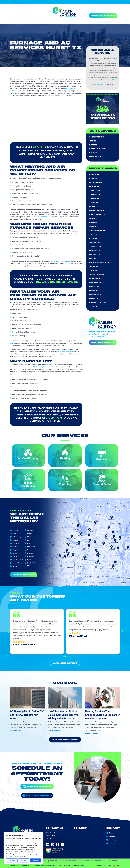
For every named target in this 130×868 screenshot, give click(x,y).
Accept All (35, 860)
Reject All (24, 860)
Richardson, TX (96, 135)
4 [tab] (68, 654)
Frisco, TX (93, 75)
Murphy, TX (94, 115)
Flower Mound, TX (97, 71)
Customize (12, 860)
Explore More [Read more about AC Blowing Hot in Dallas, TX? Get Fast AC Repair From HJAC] (16, 731)
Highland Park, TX (97, 87)
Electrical (53, 21)
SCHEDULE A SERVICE (103, 16)
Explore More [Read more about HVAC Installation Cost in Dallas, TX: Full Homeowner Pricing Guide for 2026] (54, 731)
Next (117, 631)
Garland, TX (94, 79)
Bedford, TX (94, 43)
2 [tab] (65, 654)
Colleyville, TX (96, 51)
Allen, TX (93, 35)
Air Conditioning (31, 21)
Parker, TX (93, 123)
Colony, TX (94, 154)
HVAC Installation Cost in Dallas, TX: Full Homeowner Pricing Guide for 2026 (63, 715)
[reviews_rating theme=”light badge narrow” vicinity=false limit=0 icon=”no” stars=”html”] (102, 301)
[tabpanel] (40, 631)
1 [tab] (63, 654)
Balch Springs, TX (97, 39)
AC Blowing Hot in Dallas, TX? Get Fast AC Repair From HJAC (27, 715)
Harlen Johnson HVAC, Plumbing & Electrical (35, 354)
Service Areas (114, 21)
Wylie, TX (93, 162)
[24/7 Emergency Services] (92, 7)
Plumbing (63, 21)
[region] (23, 848)
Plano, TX (103, 127)
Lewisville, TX (95, 103)
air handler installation (65, 332)
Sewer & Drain (101, 21)
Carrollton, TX (103, 47)
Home (11, 21)
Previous (13, 631)
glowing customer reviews (57, 264)
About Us (19, 21)
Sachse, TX (93, 147)
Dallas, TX (93, 59)
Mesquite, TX (94, 107)
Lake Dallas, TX (96, 99)
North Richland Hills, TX (100, 119)
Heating (43, 21)
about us (40, 126)
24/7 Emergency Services (105, 7)
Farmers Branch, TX (98, 67)
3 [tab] (67, 654)
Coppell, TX (94, 55)
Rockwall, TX (95, 139)
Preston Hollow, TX (98, 131)
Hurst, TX (93, 91)
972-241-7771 (103, 10)
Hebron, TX (94, 83)
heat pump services (43, 204)
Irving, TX (93, 95)
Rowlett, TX (94, 143)
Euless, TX (93, 63)
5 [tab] (70, 654)
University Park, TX (97, 158)
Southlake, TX (95, 150)
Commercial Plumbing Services (81, 21)
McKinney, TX (95, 111)
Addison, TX (94, 31)
